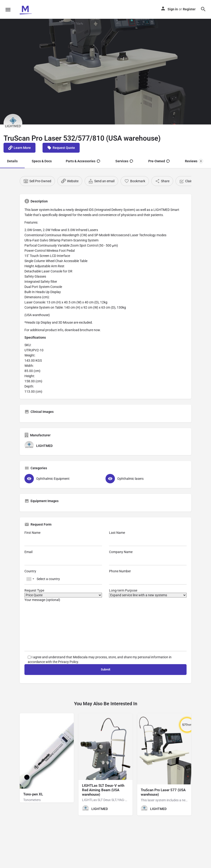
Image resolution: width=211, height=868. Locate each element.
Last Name (148, 538)
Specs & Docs (42, 161)
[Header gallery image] (105, 72)
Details (12, 161)
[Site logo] (26, 9)
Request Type (63, 593)
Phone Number (148, 577)
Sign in (173, 9)
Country (63, 577)
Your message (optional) (105, 625)
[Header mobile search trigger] (203, 9)
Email (63, 558)
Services (124, 161)
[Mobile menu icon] (8, 10)
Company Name (148, 558)
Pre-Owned (159, 161)
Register (189, 9)
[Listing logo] (13, 123)
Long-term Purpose (148, 593)
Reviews (194, 161)
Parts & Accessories (83, 161)
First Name (63, 538)
